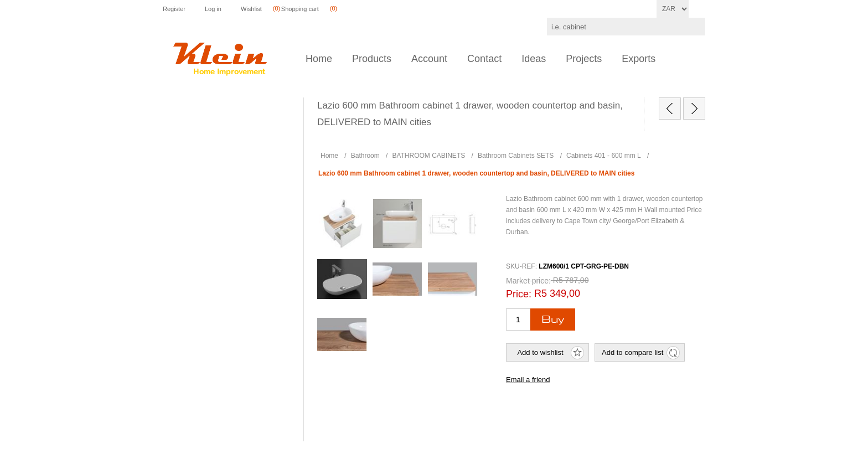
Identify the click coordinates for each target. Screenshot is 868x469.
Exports (639, 59)
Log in (213, 9)
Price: (519, 294)
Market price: (528, 281)
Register (174, 9)
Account (429, 59)
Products (372, 59)
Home (319, 59)
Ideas (534, 59)
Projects (584, 59)
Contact (484, 59)
